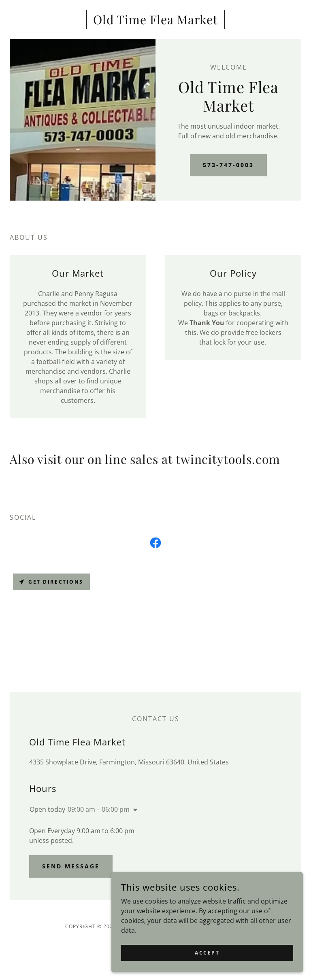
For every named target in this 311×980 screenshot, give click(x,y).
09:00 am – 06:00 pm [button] (99, 809)
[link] (155, 22)
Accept (220, 951)
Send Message (71, 866)
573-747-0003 (228, 165)
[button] (134, 810)
